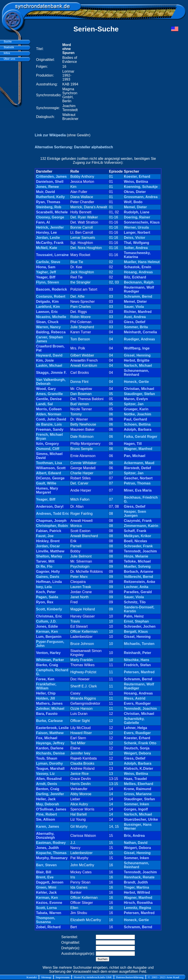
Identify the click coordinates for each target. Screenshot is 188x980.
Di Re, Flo (44, 566)
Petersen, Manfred (139, 672)
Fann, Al (43, 222)
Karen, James (48, 827)
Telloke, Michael (137, 561)
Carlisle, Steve (48, 262)
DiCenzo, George (50, 478)
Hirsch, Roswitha (138, 903)
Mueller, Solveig (137, 566)
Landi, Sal (44, 404)
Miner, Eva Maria (138, 490)
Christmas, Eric (49, 616)
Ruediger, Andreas (139, 339)
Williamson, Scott (51, 468)
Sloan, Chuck (47, 322)
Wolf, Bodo (133, 202)
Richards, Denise (50, 753)
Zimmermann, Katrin (141, 526)
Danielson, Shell (50, 182)
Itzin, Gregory (47, 444)
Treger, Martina (136, 887)
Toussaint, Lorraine (52, 255)
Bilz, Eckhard (135, 277)
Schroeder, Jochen (140, 626)
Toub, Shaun (47, 758)
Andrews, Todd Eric (53, 514)
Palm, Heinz (134, 616)
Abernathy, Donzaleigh (45, 836)
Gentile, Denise (49, 399)
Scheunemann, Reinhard (136, 373)
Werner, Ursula (136, 227)
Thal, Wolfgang (136, 243)
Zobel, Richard (48, 927)
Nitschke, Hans (137, 660)
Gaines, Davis (48, 577)
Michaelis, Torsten (139, 644)
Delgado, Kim (47, 302)
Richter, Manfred (138, 312)
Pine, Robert (46, 814)
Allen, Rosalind (49, 779)
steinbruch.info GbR (99, 977)
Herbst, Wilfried (137, 892)
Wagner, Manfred (138, 449)
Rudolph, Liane (137, 212)
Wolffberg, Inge (137, 348)
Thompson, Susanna (46, 920)
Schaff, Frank (135, 531)
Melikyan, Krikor (138, 536)
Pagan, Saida (47, 597)
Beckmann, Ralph (139, 282)
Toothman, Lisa (49, 463)
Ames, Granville (49, 394)
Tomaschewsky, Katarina (137, 255)
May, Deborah (48, 804)
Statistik (8, 47)
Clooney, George (50, 217)
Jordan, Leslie (48, 238)
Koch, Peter (46, 592)
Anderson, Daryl (50, 506)
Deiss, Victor (135, 238)
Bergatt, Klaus (136, 632)
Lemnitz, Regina (137, 908)
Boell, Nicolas (135, 541)
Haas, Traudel (135, 779)
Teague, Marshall (50, 769)
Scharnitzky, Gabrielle (134, 721)
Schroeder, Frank (138, 546)
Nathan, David (136, 843)
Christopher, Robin (52, 526)
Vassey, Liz (45, 774)
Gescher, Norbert (138, 478)
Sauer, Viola (134, 307)
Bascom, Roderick (52, 289)
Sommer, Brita (136, 327)
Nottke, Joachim (138, 414)
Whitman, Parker (50, 660)
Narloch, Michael (138, 366)
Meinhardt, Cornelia (140, 332)
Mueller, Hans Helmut (142, 262)
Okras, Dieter (135, 192)
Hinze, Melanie (136, 556)
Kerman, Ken (47, 632)
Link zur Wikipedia (50, 135)
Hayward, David (49, 355)
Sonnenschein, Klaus (142, 222)
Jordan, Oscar (48, 546)
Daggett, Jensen (50, 882)
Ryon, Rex (45, 602)
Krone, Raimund (138, 789)
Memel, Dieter (135, 207)
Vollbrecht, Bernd (138, 577)
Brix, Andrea (134, 836)
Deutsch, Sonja (137, 748)
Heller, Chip (46, 693)
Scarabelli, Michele (52, 212)
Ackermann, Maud (139, 463)
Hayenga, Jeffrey (50, 743)
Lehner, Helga (135, 728)
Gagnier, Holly (48, 572)
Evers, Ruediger (137, 703)
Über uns (9, 59)
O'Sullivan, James (51, 809)
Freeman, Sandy (50, 429)
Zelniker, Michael (50, 709)
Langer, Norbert (137, 232)
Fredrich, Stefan (137, 665)
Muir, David (45, 192)
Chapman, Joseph (51, 521)
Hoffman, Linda (49, 582)
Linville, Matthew (50, 551)
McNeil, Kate (47, 248)
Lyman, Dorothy (49, 763)
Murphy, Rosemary (52, 858)
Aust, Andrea (135, 317)
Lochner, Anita (136, 587)
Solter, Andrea (136, 248)
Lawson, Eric (47, 312)
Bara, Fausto (47, 714)
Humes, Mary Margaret (47, 490)
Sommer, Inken (136, 804)
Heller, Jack (46, 799)
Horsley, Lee (46, 232)
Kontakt (32, 977)
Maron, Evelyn (136, 399)
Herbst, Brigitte (137, 360)
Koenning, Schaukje (141, 187)
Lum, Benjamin (49, 637)
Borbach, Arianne (139, 572)
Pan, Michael (135, 456)
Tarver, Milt (45, 561)
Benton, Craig (48, 789)
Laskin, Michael (49, 366)
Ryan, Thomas (48, 202)
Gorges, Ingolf (136, 809)
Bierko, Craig (47, 665)
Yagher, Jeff (46, 272)
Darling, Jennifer (50, 794)
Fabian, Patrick (49, 531)
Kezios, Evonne (49, 903)
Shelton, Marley (49, 556)
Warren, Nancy (48, 327)
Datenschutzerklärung (130, 977)
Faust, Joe (45, 536)
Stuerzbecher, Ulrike (141, 819)
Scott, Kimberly (49, 609)
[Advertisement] (43, 82)
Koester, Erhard (137, 177)
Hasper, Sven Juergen (135, 514)
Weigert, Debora (137, 753)
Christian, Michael (139, 389)
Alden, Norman (49, 414)
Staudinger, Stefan (139, 394)
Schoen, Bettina (137, 424)
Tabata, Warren (49, 913)
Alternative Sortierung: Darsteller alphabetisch (74, 147)
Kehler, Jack (46, 892)
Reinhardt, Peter (138, 653)
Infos (6, 53)
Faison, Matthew (50, 733)
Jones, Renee (47, 187)
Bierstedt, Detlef (137, 468)
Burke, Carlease (49, 721)
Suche (7, 42)
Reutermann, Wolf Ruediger (139, 289)
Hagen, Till (133, 444)
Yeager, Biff (46, 277)
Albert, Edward (49, 473)
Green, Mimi (46, 887)
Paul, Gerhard (135, 419)
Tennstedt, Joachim (140, 551)
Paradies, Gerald (138, 592)
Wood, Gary (46, 389)
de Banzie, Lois (49, 424)
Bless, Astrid (135, 698)
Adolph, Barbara (138, 429)
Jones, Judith (47, 848)
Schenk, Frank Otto (140, 743)
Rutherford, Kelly (50, 197)
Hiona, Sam (46, 267)
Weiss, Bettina (136, 182)
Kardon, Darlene (50, 748)
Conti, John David (51, 419)
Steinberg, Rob (49, 207)
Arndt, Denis (47, 784)
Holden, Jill (45, 698)
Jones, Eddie (47, 626)
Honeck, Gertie (136, 382)
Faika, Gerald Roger (141, 437)
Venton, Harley (48, 653)
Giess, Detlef (135, 322)
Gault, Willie (46, 483)
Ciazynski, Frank (138, 521)
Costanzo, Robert (51, 296)
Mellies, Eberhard (139, 784)
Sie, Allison (46, 819)
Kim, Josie (45, 360)
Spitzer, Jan (134, 404)
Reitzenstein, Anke (140, 582)
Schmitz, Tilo (135, 602)
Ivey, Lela (44, 587)
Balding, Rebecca (51, 332)
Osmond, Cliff (48, 449)
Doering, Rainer (137, 217)
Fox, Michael (47, 738)
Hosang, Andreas (138, 272)
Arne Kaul (173, 977)
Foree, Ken (45, 679)
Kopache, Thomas (51, 853)
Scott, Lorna (46, 908)
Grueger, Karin (136, 409)
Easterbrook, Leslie (52, 728)
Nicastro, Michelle (51, 317)
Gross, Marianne (138, 794)
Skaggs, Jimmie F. (51, 373)
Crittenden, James (51, 177)
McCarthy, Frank (50, 243)
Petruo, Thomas (137, 483)
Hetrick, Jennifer (50, 227)
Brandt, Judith (136, 882)
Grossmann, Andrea (141, 197)
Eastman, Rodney (51, 843)
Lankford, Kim (48, 307)
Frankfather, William (46, 686)
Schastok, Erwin (138, 267)
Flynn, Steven (48, 282)
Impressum (63, 977)
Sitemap (46, 977)
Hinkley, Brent (48, 541)
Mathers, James (49, 703)
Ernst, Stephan (136, 621)
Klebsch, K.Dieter (138, 769)
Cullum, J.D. (46, 621)
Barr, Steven (46, 865)
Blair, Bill (44, 872)
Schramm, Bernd (138, 296)
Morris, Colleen (49, 409)
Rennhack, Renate (139, 877)
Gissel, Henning (137, 355)
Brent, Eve (45, 877)
